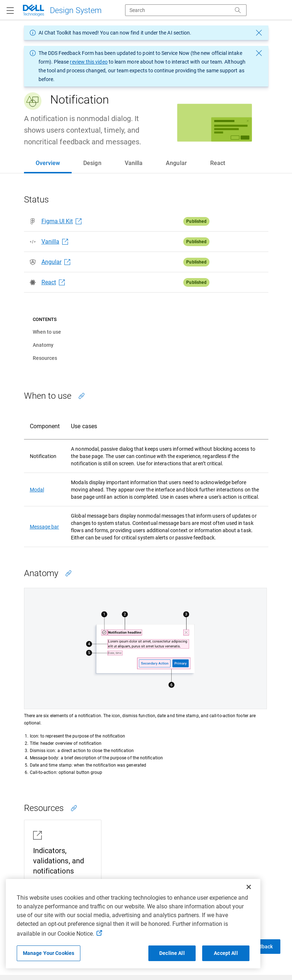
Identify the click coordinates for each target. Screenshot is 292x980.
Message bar (45, 527)
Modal (37, 490)
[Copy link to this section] (81, 396)
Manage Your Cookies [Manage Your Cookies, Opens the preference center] (49, 953)
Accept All (226, 953)
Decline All (172, 953)
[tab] (48, 163)
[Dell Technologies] (62, 10)
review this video (89, 62)
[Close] (249, 887)
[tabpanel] (146, 574)
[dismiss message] (259, 33)
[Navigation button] (10, 11)
